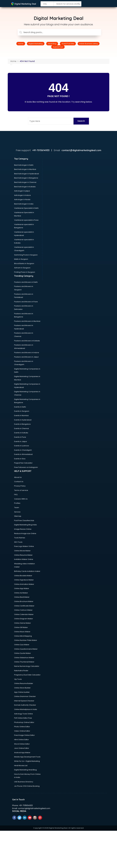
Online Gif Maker (21, 627)
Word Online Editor (22, 744)
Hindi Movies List (21, 766)
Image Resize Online (23, 529)
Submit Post (58, 47)
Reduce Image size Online (25, 533)
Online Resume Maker (23, 555)
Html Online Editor (21, 740)
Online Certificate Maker (24, 606)
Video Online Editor (22, 731)
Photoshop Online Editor (24, 722)
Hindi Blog (52, 44)
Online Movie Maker (22, 551)
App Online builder (22, 692)
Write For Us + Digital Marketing (27, 761)
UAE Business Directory (24, 782)
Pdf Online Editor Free (23, 718)
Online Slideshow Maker (24, 658)
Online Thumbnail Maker (24, 662)
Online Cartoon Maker (23, 610)
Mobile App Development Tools (27, 757)
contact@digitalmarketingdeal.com (34, 808)
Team (17, 508)
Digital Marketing (36, 44)
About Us (18, 477)
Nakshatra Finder (21, 671)
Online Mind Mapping (23, 636)
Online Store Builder (22, 688)
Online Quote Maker (23, 653)
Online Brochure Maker (24, 601)
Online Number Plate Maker (26, 640)
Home (21, 44)
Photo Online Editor (22, 727)
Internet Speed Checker (24, 701)
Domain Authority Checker (25, 705)
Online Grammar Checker (25, 696)
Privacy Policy (20, 486)
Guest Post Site (68, 44)
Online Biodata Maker (23, 576)
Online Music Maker (22, 632)
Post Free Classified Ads (24, 520)
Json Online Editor (22, 748)
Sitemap (18, 516)
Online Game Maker (23, 623)
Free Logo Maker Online (24, 546)
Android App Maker (22, 753)
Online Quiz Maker (22, 645)
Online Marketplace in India (26, 709)
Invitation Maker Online (24, 559)
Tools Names (20, 538)
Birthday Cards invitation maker (27, 571)
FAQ (16, 495)
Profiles (17, 503)
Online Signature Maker (24, 580)
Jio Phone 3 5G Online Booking (27, 786)
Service (17, 512)
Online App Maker (22, 588)
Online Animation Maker (24, 584)
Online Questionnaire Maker (26, 649)
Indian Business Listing (89, 44)
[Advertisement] (58, 849)
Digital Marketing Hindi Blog (25, 770)
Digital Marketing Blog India (25, 525)
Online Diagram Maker (24, 619)
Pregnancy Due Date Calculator (27, 675)
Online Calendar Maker (24, 614)
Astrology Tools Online (23, 714)
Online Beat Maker (22, 597)
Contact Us (19, 482)
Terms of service (21, 490)
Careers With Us (21, 499)
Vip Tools (18, 679)
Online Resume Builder (24, 683)
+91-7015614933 (26, 805)
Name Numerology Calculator (27, 666)
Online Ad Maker (21, 593)
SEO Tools (18, 542)
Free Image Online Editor (24, 735)
